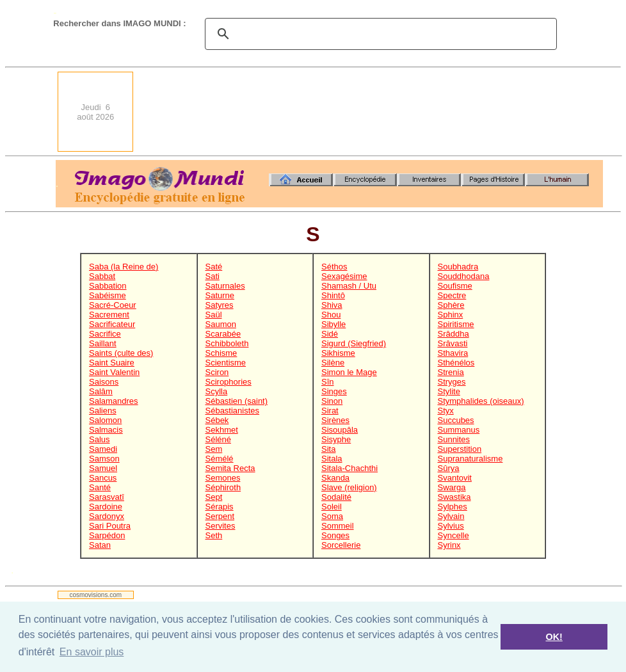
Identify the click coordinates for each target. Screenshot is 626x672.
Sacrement (109, 315)
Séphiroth (223, 487)
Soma (332, 516)
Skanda (335, 478)
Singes (334, 391)
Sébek (217, 420)
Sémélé (220, 459)
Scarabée (223, 334)
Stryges (452, 382)
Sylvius (451, 526)
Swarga (452, 487)
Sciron (217, 372)
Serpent (220, 516)
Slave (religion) (349, 487)
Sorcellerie (341, 545)
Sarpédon (107, 535)
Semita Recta (230, 468)
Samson (104, 459)
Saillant (103, 343)
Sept (214, 497)
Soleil (332, 507)
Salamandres (114, 401)
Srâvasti (453, 343)
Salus (100, 439)
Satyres (220, 305)
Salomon (105, 420)
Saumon (221, 324)
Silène (333, 363)
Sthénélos (456, 363)
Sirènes (335, 420)
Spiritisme (456, 324)
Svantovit (455, 478)
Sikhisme (338, 353)
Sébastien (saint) (237, 401)
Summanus (459, 430)
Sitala (332, 459)
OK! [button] (554, 637)
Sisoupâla (340, 430)
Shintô (333, 295)
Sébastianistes (233, 411)
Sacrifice (105, 334)
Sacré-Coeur (113, 305)
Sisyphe (336, 439)
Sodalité (336, 497)
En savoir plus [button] (92, 652)
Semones (223, 478)
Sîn (328, 382)
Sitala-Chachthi (349, 468)
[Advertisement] (558, 112)
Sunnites (454, 439)
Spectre (452, 295)
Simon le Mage (349, 372)
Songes (335, 535)
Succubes (456, 420)
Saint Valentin (114, 372)
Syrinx (449, 545)
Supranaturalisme (470, 459)
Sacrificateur (112, 324)
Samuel (103, 468)
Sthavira (453, 353)
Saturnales (225, 286)
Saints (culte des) (121, 353)
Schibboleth (227, 343)
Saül (214, 315)
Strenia (451, 372)
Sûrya (449, 468)
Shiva (332, 305)
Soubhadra (458, 267)
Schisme (221, 353)
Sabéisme (108, 295)
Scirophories (229, 382)
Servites (221, 526)
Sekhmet (222, 430)
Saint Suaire (112, 363)
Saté (214, 267)
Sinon (332, 401)
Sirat (330, 411)
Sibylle (333, 324)
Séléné (218, 439)
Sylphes (453, 507)
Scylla (217, 391)
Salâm (101, 391)
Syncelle (453, 535)
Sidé (330, 334)
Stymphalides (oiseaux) (481, 401)
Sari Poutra (110, 526)
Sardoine (106, 507)
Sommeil (338, 526)
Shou (331, 315)
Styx (446, 411)
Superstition (460, 449)
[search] (379, 34)
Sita (328, 449)
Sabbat (102, 276)
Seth (214, 535)
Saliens (103, 411)
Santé (100, 487)
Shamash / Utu (349, 286)
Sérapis (220, 507)
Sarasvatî (107, 497)
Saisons (104, 382)
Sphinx (451, 315)
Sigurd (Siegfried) (354, 343)
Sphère (451, 305)
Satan (100, 545)
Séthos (334, 267)
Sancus (103, 478)
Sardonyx (107, 516)
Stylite (449, 391)
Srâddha (453, 334)
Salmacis (106, 430)
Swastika (454, 497)
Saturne (220, 295)
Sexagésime (344, 276)
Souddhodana (464, 276)
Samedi (103, 449)
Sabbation (108, 286)
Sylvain (451, 516)
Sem (214, 449)
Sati (213, 276)
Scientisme (226, 363)
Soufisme (455, 286)
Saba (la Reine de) (124, 267)
